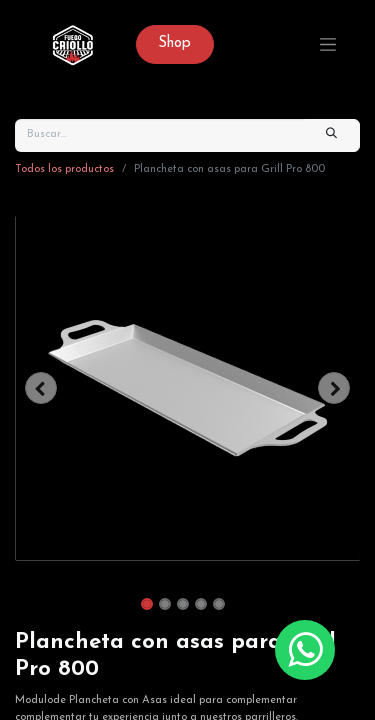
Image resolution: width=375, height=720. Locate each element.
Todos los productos (64, 169)
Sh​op (174, 43)
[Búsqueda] (332, 135)
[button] (41, 388)
